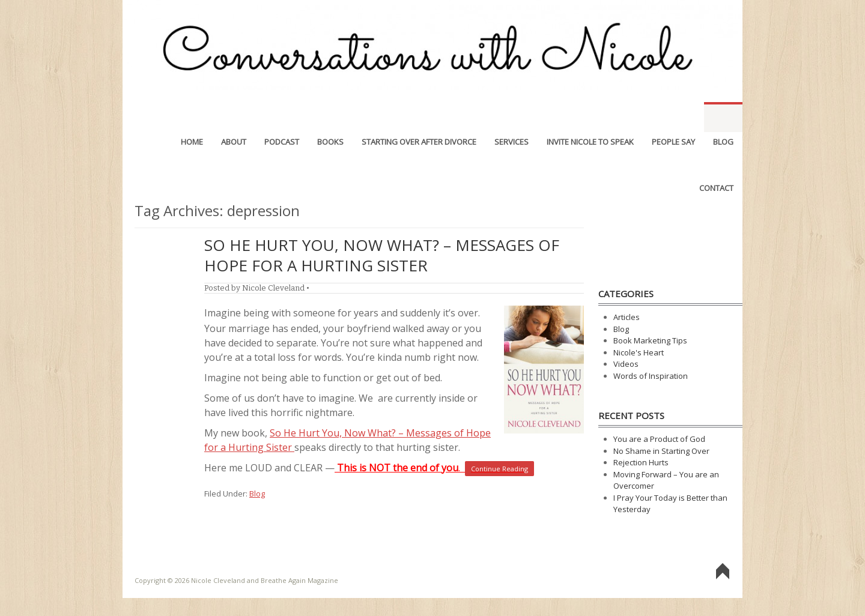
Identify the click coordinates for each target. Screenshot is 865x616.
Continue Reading (499, 469)
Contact (716, 163)
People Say (673, 117)
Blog (723, 117)
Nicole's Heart (639, 352)
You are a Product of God (659, 439)
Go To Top (723, 572)
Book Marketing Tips (650, 340)
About (234, 117)
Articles (627, 317)
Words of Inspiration (651, 376)
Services (511, 117)
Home (192, 117)
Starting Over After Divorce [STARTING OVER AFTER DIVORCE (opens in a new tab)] (419, 117)
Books (330, 117)
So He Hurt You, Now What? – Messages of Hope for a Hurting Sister (382, 255)
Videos (626, 364)
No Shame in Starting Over (661, 451)
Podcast (282, 117)
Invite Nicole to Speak (590, 117)
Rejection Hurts (641, 462)
